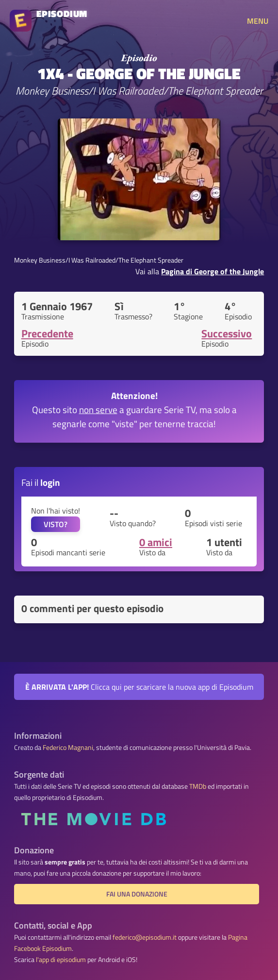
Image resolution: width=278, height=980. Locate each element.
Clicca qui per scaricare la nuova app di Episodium (139, 687)
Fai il (41, 482)
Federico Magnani (68, 747)
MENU (258, 21)
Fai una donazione (137, 894)
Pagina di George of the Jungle (213, 271)
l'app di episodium (61, 960)
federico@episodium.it (145, 937)
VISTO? (56, 524)
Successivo (227, 333)
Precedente (47, 333)
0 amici (156, 542)
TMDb (198, 786)
